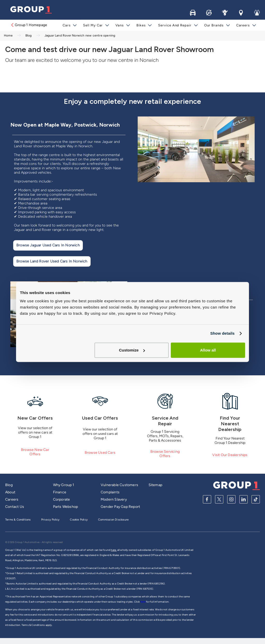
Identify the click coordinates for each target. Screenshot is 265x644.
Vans (120, 25)
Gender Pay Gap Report (120, 507)
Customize (132, 350)
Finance (60, 492)
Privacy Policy (50, 520)
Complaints (110, 492)
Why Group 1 (64, 485)
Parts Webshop (66, 507)
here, (114, 550)
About (10, 492)
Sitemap (155, 485)
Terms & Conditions (18, 520)
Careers (243, 25)
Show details (222, 333)
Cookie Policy (79, 520)
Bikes (141, 25)
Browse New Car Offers (35, 452)
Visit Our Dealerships (230, 455)
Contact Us (15, 507)
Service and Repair (175, 25)
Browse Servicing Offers (165, 454)
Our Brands (214, 25)
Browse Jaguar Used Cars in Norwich (48, 245)
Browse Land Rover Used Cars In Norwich (52, 261)
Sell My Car (93, 25)
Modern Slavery (114, 499)
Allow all (208, 350)
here (143, 602)
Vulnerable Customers (119, 485)
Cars (67, 25)
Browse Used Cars (100, 453)
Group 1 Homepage (29, 25)
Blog (9, 485)
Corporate (62, 499)
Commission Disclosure (113, 520)
